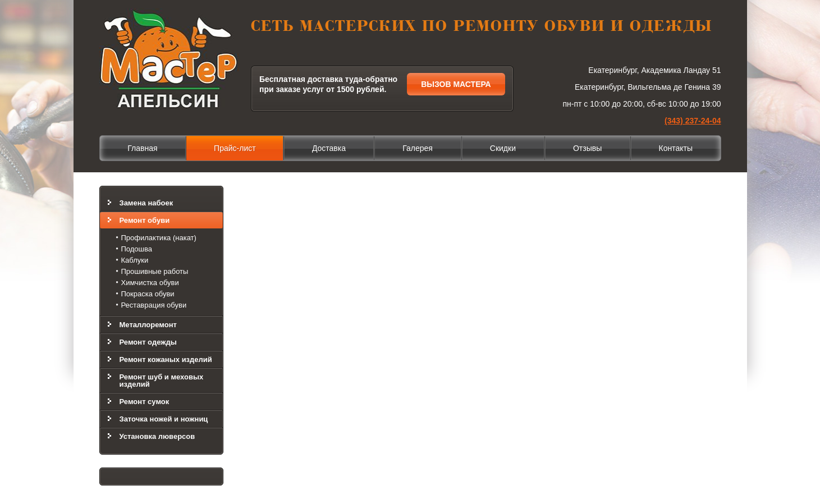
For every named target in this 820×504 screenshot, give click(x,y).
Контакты (676, 148)
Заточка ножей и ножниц (164, 419)
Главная (142, 148)
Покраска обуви (148, 294)
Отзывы (587, 148)
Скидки (503, 148)
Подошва (137, 249)
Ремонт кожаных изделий (166, 359)
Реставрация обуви (154, 305)
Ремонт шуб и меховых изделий (162, 381)
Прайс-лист (235, 148)
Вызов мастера (456, 84)
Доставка (329, 148)
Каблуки (135, 260)
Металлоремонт (148, 325)
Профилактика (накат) (159, 238)
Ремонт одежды (148, 342)
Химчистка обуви (150, 283)
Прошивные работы (155, 271)
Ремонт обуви (145, 220)
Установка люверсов (157, 436)
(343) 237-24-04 (693, 121)
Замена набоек (146, 203)
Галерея (418, 148)
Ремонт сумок (145, 402)
